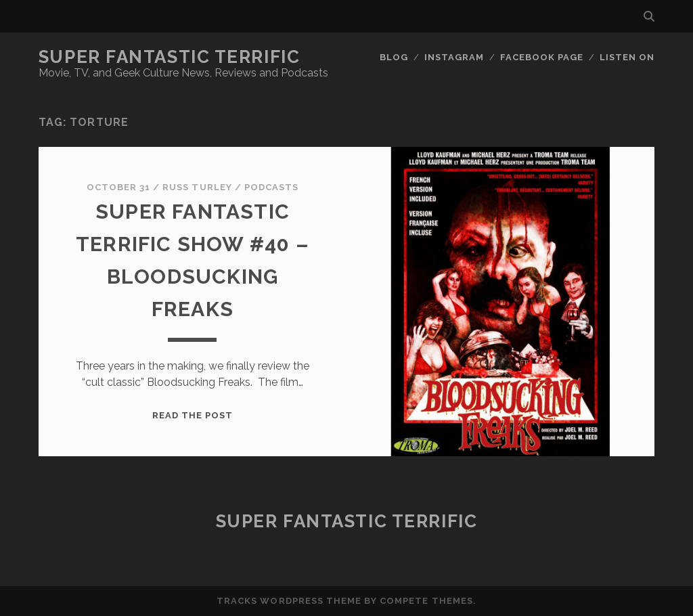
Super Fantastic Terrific (169, 57)
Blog (394, 57)
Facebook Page (542, 57)
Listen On (627, 57)
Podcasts (271, 187)
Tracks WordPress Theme (289, 601)
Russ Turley (197, 187)
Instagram (454, 57)
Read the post (193, 415)
